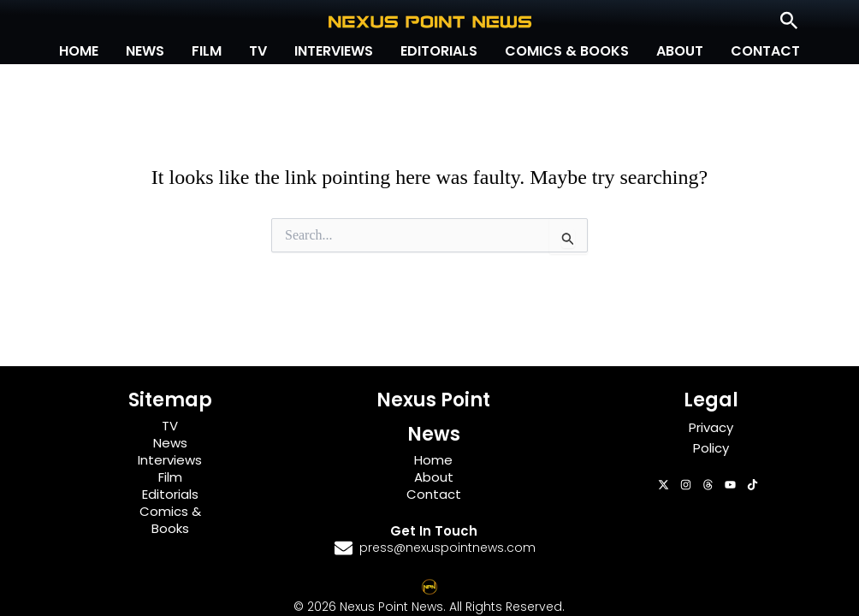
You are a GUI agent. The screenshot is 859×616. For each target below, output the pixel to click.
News (145, 51)
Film (207, 51)
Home (79, 51)
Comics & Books (567, 51)
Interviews (334, 51)
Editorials (439, 51)
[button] (789, 21)
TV (258, 51)
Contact (765, 51)
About (680, 51)
